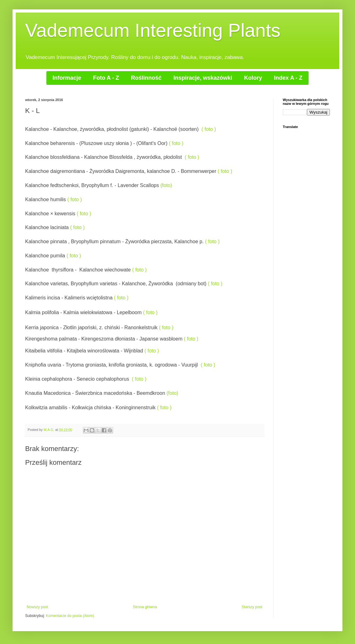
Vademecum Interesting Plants (153, 30)
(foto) (166, 185)
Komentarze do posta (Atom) (70, 616)
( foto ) (209, 129)
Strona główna (145, 607)
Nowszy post (37, 607)
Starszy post (252, 607)
